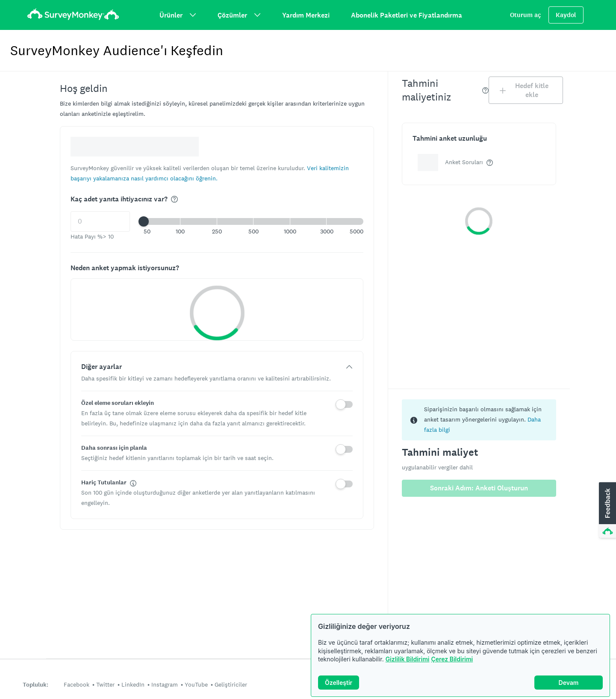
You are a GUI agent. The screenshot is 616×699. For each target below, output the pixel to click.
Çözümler (239, 15)
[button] (253, 221)
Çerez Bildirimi (452, 659)
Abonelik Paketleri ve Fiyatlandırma (407, 15)
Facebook (77, 684)
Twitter (105, 684)
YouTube (196, 684)
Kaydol (566, 15)
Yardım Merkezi (306, 15)
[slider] (144, 221)
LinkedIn (133, 684)
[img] (174, 199)
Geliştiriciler (231, 684)
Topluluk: (35, 685)
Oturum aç (526, 15)
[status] (479, 420)
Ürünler (178, 15)
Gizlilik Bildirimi (408, 659)
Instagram (165, 684)
